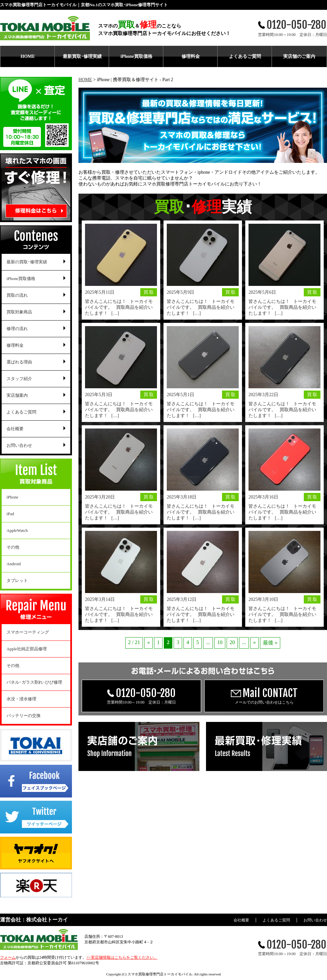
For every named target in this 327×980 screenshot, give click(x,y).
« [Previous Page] (148, 642)
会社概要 (15, 429)
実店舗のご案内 (299, 56)
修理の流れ (17, 329)
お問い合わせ (19, 445)
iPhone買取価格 (136, 56)
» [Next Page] (254, 642)
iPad (10, 514)
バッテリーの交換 (24, 716)
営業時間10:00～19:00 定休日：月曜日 (141, 696)
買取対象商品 (19, 312)
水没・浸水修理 (21, 699)
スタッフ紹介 (19, 379)
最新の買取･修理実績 (27, 262)
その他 (13, 547)
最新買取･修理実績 (82, 56)
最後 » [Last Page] (270, 643)
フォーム (8, 957)
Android (14, 564)
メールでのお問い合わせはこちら (264, 696)
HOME (28, 56)
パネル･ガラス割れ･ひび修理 (34, 682)
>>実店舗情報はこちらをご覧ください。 (122, 957)
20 (232, 642)
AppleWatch (17, 530)
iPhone (12, 497)
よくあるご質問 (245, 56)
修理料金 (191, 56)
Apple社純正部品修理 (27, 649)
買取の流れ (17, 295)
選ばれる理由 (19, 362)
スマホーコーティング (28, 632)
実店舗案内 (17, 395)
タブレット (17, 580)
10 (220, 642)
